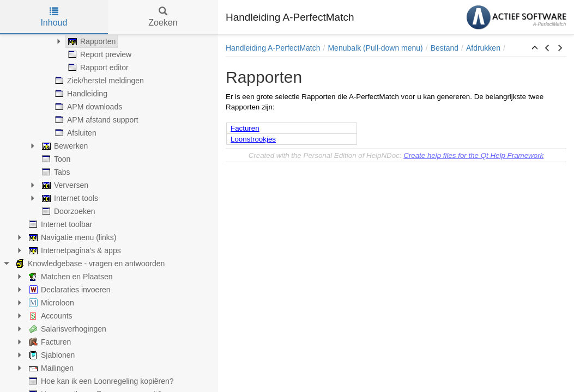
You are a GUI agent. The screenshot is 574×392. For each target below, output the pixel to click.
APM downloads (87, 107)
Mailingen (50, 368)
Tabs (55, 172)
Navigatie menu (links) (72, 237)
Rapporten (91, 41)
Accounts (50, 316)
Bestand (445, 48)
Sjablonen (51, 355)
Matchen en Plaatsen (70, 277)
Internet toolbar (59, 224)
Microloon (50, 303)
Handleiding (80, 94)
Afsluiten (75, 133)
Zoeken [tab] (163, 17)
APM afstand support (96, 120)
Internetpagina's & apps (74, 250)
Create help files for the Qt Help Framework (473, 155)
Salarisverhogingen (67, 329)
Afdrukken (483, 48)
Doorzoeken (68, 211)
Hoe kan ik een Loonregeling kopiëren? (100, 381)
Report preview (99, 54)
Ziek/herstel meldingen (98, 81)
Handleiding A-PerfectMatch (273, 48)
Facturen (49, 342)
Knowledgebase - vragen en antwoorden (89, 264)
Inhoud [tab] (54, 17)
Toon (55, 159)
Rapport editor (97, 68)
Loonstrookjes (253, 139)
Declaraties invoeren (69, 290)
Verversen (64, 185)
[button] (535, 48)
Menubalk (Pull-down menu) (375, 48)
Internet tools (69, 198)
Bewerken (64, 146)
